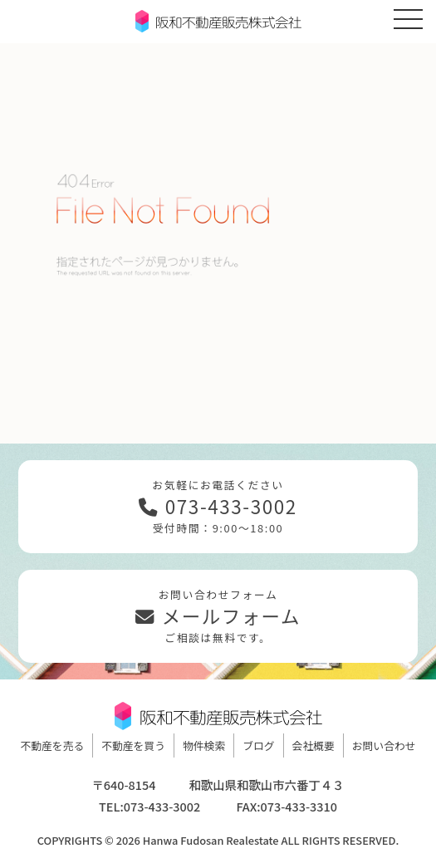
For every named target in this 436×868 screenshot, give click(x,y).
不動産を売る (52, 745)
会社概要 (314, 745)
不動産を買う (133, 745)
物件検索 (204, 745)
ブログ (258, 745)
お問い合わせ (384, 745)
